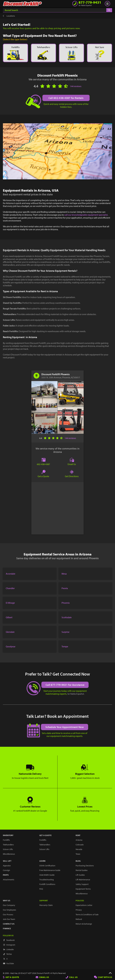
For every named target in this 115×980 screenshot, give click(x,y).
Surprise (65, 632)
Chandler (10, 588)
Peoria (65, 588)
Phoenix (66, 603)
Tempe (65, 646)
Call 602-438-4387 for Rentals (66, 98)
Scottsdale (67, 617)
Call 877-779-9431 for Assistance (65, 685)
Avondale (11, 574)
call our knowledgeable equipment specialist (86, 215)
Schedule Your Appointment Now (65, 726)
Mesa (64, 574)
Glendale (10, 632)
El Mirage (10, 603)
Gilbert (9, 617)
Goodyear (11, 646)
